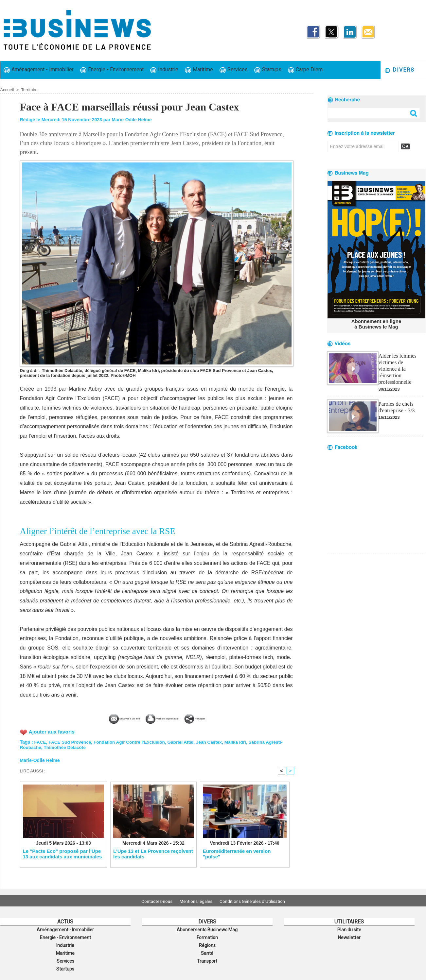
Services (234, 70)
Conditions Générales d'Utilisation (257, 901)
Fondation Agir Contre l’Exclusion (133, 741)
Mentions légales (196, 901)
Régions (207, 944)
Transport (207, 958)
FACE (40, 741)
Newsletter (349, 937)
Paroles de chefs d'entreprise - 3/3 (396, 399)
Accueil (7, 90)
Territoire (29, 90)
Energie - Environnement (112, 70)
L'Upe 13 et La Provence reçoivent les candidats (153, 854)
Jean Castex (215, 741)
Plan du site (349, 929)
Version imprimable (167, 718)
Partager (217, 718)
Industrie (164, 70)
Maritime (199, 70)
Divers (399, 70)
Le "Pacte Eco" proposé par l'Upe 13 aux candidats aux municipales (62, 854)
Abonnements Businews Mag (207, 929)
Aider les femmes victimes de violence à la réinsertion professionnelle (400, 364)
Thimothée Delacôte (66, 747)
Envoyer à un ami (107, 718)
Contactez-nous (153, 901)
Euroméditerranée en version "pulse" (237, 854)
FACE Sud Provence (71, 741)
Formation (207, 937)
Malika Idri (242, 741)
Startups (268, 70)
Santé (207, 951)
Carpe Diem (305, 70)
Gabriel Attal (186, 741)
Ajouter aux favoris (53, 731)
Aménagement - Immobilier (39, 70)
